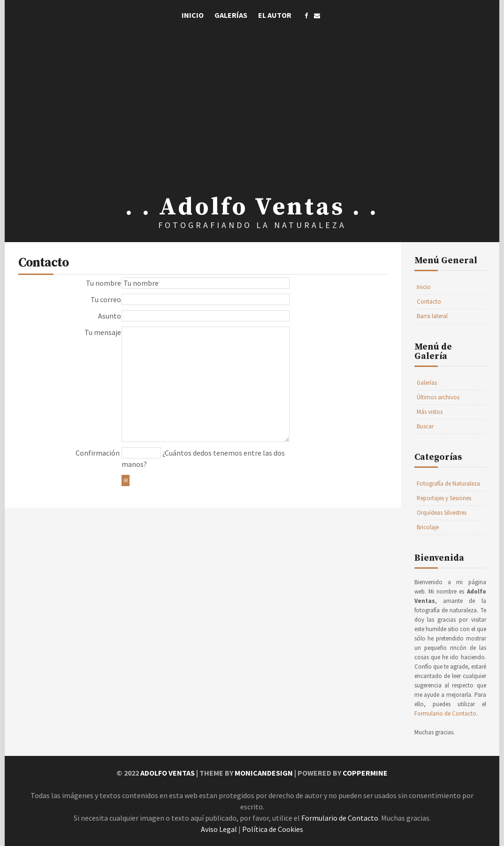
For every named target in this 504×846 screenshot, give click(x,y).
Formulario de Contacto (445, 713)
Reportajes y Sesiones (444, 498)
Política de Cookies (273, 829)
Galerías (231, 15)
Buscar (425, 426)
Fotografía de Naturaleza (448, 484)
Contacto (429, 301)
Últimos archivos (438, 397)
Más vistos (430, 412)
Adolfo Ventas (168, 773)
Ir (126, 480)
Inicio (193, 15)
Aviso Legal (219, 829)
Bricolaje (428, 527)
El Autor (275, 15)
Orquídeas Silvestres (442, 513)
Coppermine (365, 773)
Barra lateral (432, 316)
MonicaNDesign (264, 773)
